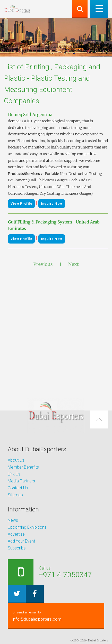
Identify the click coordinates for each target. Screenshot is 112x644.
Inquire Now (52, 204)
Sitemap (15, 495)
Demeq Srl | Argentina (30, 115)
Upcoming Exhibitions (27, 527)
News (13, 520)
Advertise (16, 534)
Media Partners (21, 481)
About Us (16, 460)
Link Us (14, 474)
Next (74, 264)
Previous (43, 264)
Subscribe (17, 548)
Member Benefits (23, 467)
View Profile (21, 204)
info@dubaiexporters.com (56, 615)
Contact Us (18, 488)
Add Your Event (21, 541)
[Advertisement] (56, 333)
